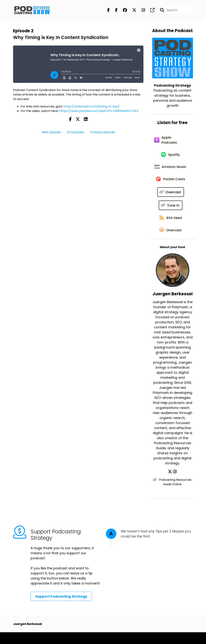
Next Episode (51, 133)
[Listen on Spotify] (171, 157)
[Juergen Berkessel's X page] (170, 483)
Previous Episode (103, 133)
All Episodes (75, 133)
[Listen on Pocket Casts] (171, 188)
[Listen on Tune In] (171, 215)
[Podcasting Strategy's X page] (132, 10)
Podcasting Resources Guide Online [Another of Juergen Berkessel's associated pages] (173, 494)
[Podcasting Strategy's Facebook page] (109, 10)
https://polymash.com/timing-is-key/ (91, 107)
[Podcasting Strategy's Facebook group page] (123, 10)
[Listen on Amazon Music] (171, 173)
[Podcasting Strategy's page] (150, 10)
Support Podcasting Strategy (61, 608)
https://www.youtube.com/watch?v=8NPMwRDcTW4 (99, 111)
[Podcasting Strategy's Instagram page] (141, 10)
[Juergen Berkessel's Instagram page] (175, 483)
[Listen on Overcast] (171, 202)
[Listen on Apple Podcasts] (171, 141)
